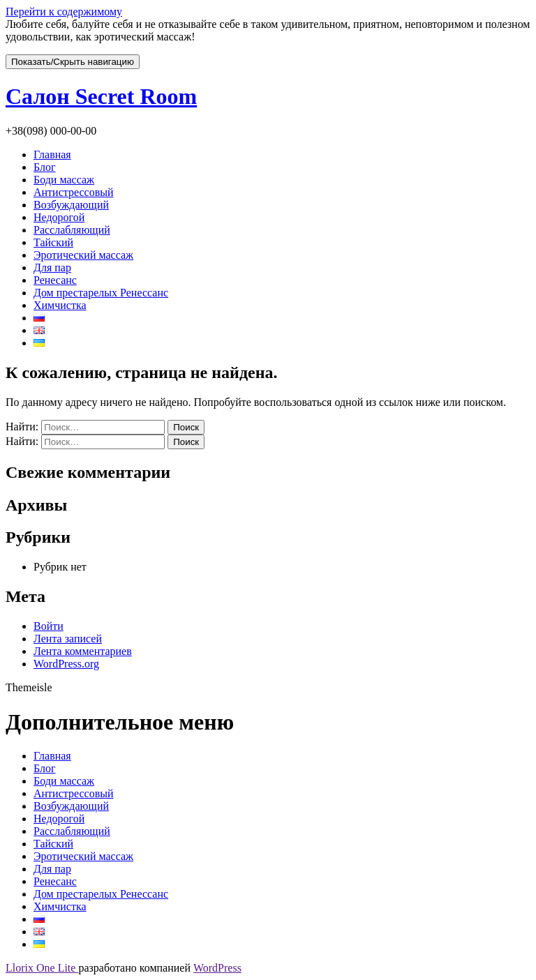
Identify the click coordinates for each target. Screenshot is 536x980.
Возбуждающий (71, 205)
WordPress (217, 968)
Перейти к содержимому (64, 12)
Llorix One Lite (42, 968)
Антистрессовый (74, 192)
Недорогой (59, 217)
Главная (52, 154)
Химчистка (60, 305)
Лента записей (68, 639)
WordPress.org (66, 664)
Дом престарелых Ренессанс (101, 293)
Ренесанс (55, 280)
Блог (45, 167)
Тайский (53, 242)
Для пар (52, 267)
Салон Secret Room (101, 96)
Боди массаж (64, 180)
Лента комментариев (83, 651)
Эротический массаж (83, 255)
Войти (49, 626)
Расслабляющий (72, 230)
